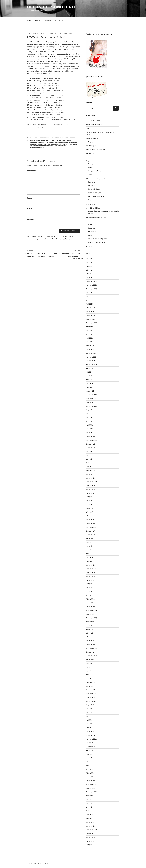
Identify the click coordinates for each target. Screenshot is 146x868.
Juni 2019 (89, 455)
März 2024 (89, 270)
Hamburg (34, 142)
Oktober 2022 (90, 319)
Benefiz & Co (93, 185)
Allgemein (34, 138)
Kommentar (32, 171)
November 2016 (91, 569)
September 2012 (91, 747)
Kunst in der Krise (94, 189)
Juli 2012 (89, 754)
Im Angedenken (91, 142)
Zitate (90, 175)
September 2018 (91, 489)
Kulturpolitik (90, 153)
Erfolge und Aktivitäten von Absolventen (57, 138)
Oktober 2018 (90, 486)
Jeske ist (38, 20)
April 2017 (89, 554)
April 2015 (89, 629)
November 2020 (91, 399)
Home (29, 20)
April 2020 (89, 425)
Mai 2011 (89, 807)
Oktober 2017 (90, 531)
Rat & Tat (91, 235)
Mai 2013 (89, 716)
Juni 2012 (89, 758)
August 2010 (90, 841)
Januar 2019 (90, 474)
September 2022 (91, 323)
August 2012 (90, 750)
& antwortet (59, 20)
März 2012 (89, 769)
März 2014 (89, 678)
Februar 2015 (90, 637)
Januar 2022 (90, 349)
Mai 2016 (89, 591)
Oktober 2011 (90, 788)
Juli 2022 (89, 330)
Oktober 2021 (90, 361)
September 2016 (91, 576)
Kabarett (42, 142)
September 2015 (91, 618)
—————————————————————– (99, 157)
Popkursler (92, 228)
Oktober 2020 (91, 402)
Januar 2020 (90, 433)
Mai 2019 (89, 459)
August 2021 (90, 368)
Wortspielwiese (93, 164)
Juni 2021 (89, 376)
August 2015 (90, 622)
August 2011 (90, 796)
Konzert (51, 142)
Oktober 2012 (90, 743)
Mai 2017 (89, 550)
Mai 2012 (89, 762)
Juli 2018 (89, 497)
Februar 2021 (90, 387)
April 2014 (89, 675)
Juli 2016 (89, 584)
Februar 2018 (90, 516)
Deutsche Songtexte (52, 7)
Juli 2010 (89, 845)
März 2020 (90, 429)
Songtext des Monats (95, 171)
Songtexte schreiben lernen (42, 146)
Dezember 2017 (91, 523)
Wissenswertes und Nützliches (96, 218)
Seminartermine (94, 77)
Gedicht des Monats (92, 138)
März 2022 (89, 342)
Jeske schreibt (91, 204)
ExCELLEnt (71, 141)
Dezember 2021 (91, 353)
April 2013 (89, 720)
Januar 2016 (90, 603)
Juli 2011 (89, 799)
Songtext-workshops (48, 144)
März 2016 (89, 595)
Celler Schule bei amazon (99, 34)
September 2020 (92, 406)
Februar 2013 (90, 728)
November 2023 (91, 285)
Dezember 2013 (91, 690)
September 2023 (91, 289)
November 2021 (91, 357)
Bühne (32, 141)
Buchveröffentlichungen (96, 196)
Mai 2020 (89, 421)
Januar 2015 (90, 641)
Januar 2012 (90, 777)
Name (29, 198)
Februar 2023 (90, 308)
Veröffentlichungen (95, 193)
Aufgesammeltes (92, 161)
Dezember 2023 (91, 281)
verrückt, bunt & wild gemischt (98, 239)
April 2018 (89, 508)
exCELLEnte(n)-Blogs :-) (94, 208)
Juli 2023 (89, 293)
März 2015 (89, 633)
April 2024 (89, 266)
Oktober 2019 (90, 444)
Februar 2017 (90, 561)
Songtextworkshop (63, 146)
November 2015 (91, 610)
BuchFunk (58, 49)
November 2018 (91, 482)
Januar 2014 (90, 686)
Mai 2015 (89, 625)
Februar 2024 (90, 274)
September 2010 (91, 837)
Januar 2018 (90, 520)
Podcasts (91, 200)
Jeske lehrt (48, 20)
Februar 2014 (90, 682)
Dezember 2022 (91, 315)
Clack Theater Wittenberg (66, 66)
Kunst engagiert (91, 146)
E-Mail (30, 209)
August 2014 (90, 660)
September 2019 (91, 448)
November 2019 (91, 440)
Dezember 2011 (91, 781)
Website (30, 219)
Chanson (63, 141)
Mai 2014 (89, 671)
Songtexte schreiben (67, 144)
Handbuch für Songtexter (94, 124)
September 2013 (91, 701)
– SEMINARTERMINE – (94, 121)
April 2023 (89, 304)
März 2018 (89, 512)
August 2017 (90, 538)
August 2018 (90, 493)
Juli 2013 (89, 709)
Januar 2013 (90, 731)
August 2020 (90, 410)
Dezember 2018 (91, 478)
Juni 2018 (89, 501)
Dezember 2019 (91, 436)
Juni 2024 (89, 262)
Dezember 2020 (91, 395)
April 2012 (89, 765)
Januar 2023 (90, 312)
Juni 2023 (89, 296)
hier (48, 61)
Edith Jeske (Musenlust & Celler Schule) (57, 34)
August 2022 (90, 327)
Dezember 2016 (91, 565)
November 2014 (91, 648)
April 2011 (89, 811)
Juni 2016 (89, 588)
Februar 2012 (90, 773)
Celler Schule (59, 42)
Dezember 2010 (91, 826)
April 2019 (89, 463)
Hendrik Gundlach (47, 52)
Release (91, 167)
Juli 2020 (89, 414)
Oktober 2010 (90, 834)
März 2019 (89, 467)
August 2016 (90, 580)
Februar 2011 (90, 818)
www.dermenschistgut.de (37, 127)
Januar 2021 (90, 391)
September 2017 (91, 535)
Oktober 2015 (90, 614)
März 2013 (89, 724)
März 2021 (89, 383)
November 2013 (91, 694)
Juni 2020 (89, 417)
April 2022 (89, 338)
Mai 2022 (89, 334)
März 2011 (89, 815)
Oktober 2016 (90, 573)
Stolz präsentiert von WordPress (37, 863)
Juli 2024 (89, 259)
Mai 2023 (89, 300)
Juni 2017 (89, 546)
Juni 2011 (89, 803)
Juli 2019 (89, 451)
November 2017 (91, 527)
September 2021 (91, 364)
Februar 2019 (90, 470)
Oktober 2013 (90, 697)
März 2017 (89, 557)
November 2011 (91, 784)
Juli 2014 (89, 663)
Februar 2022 (90, 346)
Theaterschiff (53, 57)
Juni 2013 (89, 712)
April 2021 (89, 380)
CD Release (41, 141)
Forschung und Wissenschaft (95, 149)
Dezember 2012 (91, 735)
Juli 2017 (89, 542)
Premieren (92, 182)
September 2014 (91, 656)
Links (88, 221)
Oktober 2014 (90, 652)
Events (88, 128)
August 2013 (90, 705)
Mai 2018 (89, 504)
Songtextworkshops (39, 147)
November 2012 (91, 739)
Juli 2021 (89, 372)
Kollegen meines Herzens (96, 242)
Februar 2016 (90, 599)
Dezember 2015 (91, 607)
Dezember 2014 (91, 644)
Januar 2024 (90, 277)
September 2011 (91, 792)
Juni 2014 (89, 667)
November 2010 (91, 830)
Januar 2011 (90, 822)
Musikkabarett (62, 142)
